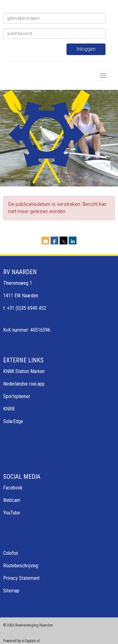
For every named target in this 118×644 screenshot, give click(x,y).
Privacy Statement (21, 578)
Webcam (12, 500)
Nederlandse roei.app (24, 384)
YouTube (12, 513)
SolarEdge (13, 421)
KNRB (9, 409)
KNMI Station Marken (24, 371)
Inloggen (86, 49)
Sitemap (11, 591)
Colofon (11, 553)
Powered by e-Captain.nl (21, 641)
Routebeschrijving (21, 566)
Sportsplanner (17, 396)
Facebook (13, 488)
